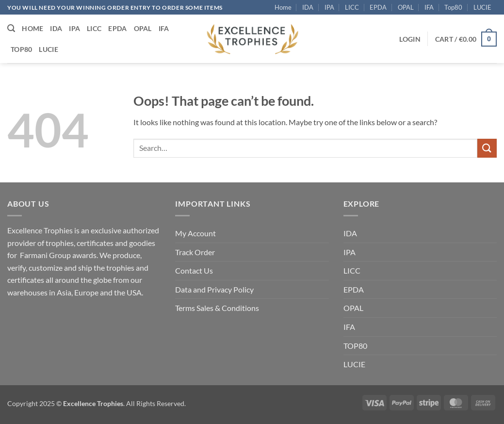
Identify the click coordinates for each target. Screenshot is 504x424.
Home (283, 7)
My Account (195, 233)
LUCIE (482, 7)
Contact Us (194, 270)
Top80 (453, 7)
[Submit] (487, 148)
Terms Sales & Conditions (217, 308)
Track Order (195, 252)
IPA (329, 7)
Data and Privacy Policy (214, 289)
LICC (352, 7)
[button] (11, 28)
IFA (429, 7)
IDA (308, 7)
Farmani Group (45, 255)
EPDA (378, 7)
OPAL (406, 7)
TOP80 (355, 346)
